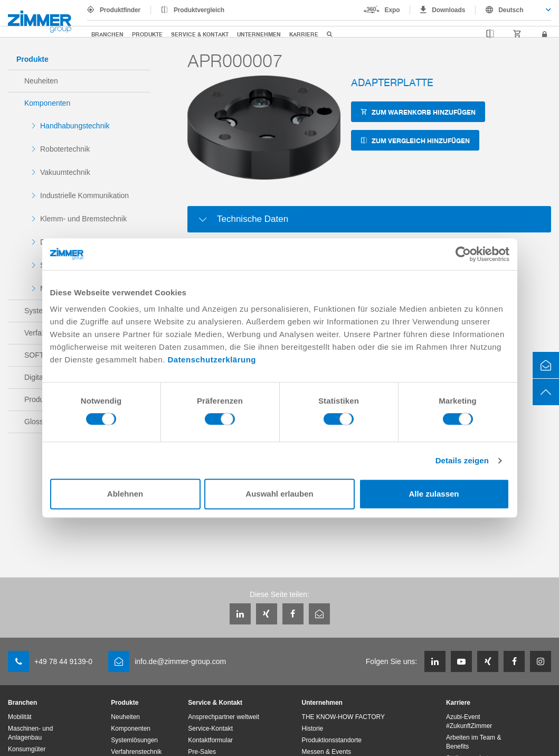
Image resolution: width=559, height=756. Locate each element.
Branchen (107, 34)
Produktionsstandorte (332, 740)
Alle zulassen (434, 494)
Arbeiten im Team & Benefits (474, 742)
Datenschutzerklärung (212, 360)
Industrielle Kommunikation (84, 195)
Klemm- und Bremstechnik (83, 219)
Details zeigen (462, 460)
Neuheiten (41, 81)
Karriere (304, 34)
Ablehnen (125, 494)
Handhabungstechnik (75, 126)
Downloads (448, 10)
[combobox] (513, 10)
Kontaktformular (210, 740)
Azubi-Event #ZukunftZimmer (469, 721)
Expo (392, 10)
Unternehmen (259, 34)
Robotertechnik (65, 149)
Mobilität (20, 717)
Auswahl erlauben (279, 494)
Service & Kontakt (200, 34)
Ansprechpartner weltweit (224, 717)
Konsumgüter (27, 749)
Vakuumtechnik (65, 172)
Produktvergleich (199, 10)
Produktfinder (120, 10)
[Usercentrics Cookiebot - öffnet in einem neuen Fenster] (463, 254)
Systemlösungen (134, 740)
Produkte (147, 34)
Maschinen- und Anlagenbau (30, 733)
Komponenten (47, 103)
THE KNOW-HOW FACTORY (343, 717)
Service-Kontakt (210, 729)
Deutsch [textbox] (511, 10)
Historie (313, 729)
